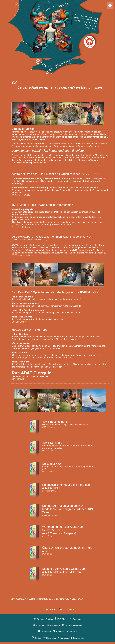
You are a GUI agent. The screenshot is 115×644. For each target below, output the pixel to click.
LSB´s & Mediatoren (71, 625)
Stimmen (59, 632)
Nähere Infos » (49, 451)
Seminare (75, 619)
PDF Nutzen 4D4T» (21, 195)
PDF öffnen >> (49, 427)
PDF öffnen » (48, 536)
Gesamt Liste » (19, 322)
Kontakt (37, 638)
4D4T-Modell (61, 619)
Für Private (54, 625)
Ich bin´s (72, 632)
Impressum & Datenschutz (70, 638)
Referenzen (47, 632)
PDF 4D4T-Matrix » (21, 227)
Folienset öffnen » (50, 491)
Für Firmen (40, 625)
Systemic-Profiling (44, 619)
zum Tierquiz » (19, 379)
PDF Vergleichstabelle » (23, 255)
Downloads (50, 638)
